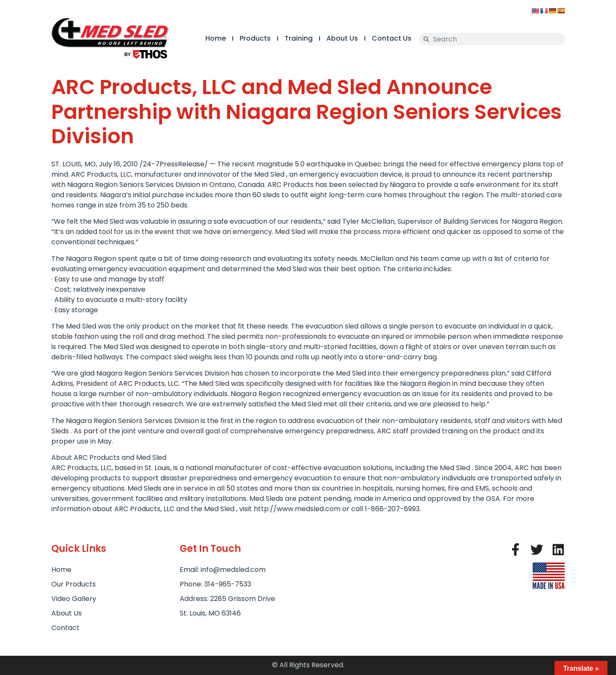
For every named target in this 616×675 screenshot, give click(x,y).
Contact (65, 628)
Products (255, 38)
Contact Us (392, 38)
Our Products (74, 584)
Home (216, 38)
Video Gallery (74, 599)
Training (299, 38)
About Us (342, 38)
